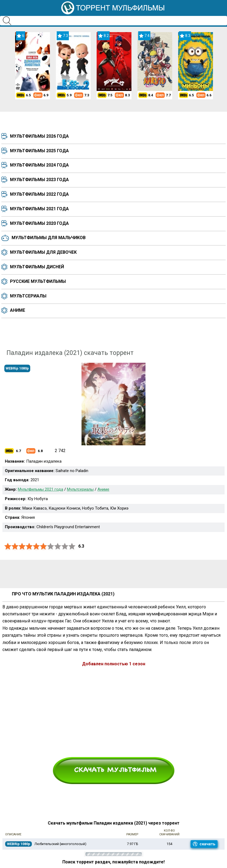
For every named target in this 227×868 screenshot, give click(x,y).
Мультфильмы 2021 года (39, 209)
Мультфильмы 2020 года (39, 223)
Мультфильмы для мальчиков (49, 238)
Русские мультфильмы (38, 281)
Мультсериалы (28, 296)
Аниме (18, 310)
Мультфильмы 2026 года (39, 136)
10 (72, 546)
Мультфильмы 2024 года (39, 165)
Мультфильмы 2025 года (39, 151)
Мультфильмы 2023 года (39, 180)
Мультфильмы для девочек (43, 252)
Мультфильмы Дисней (37, 267)
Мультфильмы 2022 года (39, 194)
